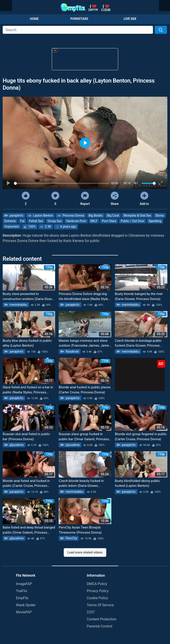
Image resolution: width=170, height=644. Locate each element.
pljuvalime (16, 445)
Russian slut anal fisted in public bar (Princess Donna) (26, 437)
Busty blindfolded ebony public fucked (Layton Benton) (137, 483)
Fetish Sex (36, 221)
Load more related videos (85, 552)
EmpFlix (22, 598)
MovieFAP (24, 612)
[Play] (9, 183)
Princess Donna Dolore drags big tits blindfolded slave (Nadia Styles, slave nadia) (84, 297)
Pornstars (79, 19)
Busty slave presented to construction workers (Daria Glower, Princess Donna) (29, 297)
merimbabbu (18, 305)
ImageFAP (24, 584)
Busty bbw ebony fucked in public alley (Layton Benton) (27, 343)
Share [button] (115, 199)
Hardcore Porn (76, 221)
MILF (94, 221)
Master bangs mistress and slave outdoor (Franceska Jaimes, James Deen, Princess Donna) (85, 343)
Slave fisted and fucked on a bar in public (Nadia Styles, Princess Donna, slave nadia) (28, 390)
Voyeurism (12, 227)
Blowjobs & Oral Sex (137, 215)
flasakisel (72, 351)
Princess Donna (73, 215)
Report (85, 199)
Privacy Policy (98, 591)
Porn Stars (109, 221)
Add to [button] (144, 199)
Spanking (155, 221)
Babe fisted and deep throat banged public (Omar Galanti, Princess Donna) (29, 530)
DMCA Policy (97, 584)
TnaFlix (22, 591)
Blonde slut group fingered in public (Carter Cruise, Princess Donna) (141, 437)
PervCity (71, 538)
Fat (22, 221)
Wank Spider (26, 605)
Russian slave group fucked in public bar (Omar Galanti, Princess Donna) (84, 437)
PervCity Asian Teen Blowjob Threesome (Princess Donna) (80, 530)
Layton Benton (43, 215)
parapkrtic (16, 215)
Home (34, 19)
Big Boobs (96, 215)
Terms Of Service (100, 605)
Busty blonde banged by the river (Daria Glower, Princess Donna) (139, 296)
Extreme (10, 221)
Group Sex (55, 221)
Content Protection (102, 619)
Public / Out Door (132, 221)
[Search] (161, 30)
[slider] (62, 183)
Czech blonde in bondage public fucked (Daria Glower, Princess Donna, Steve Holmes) (138, 343)
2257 (91, 612)
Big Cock (113, 215)
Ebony (160, 215)
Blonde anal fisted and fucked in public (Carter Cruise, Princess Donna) (26, 484)
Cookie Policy (97, 598)
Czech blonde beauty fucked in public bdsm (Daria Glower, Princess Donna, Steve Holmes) (82, 484)
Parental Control (99, 626)
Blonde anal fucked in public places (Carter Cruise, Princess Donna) (85, 390)
